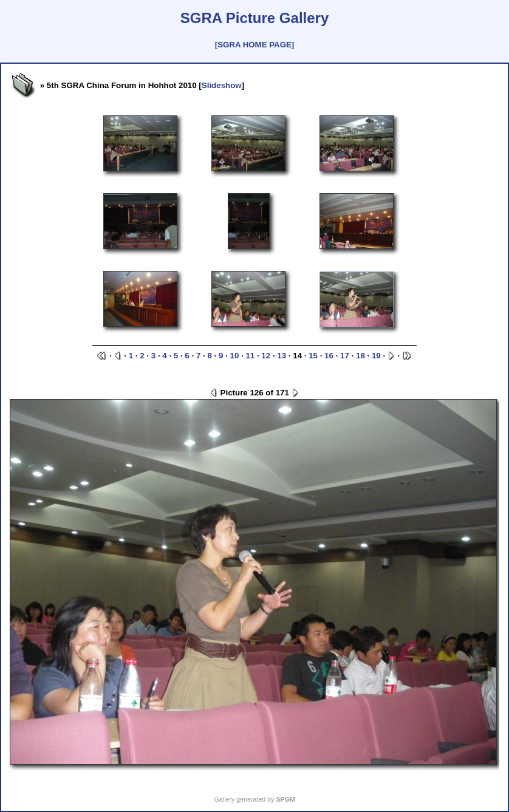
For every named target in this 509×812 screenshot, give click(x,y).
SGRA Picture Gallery (255, 18)
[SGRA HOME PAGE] (254, 45)
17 (345, 356)
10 (234, 356)
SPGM (285, 799)
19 (376, 356)
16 (329, 356)
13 (282, 356)
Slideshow (222, 85)
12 (266, 356)
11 (250, 356)
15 (313, 356)
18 (360, 356)
